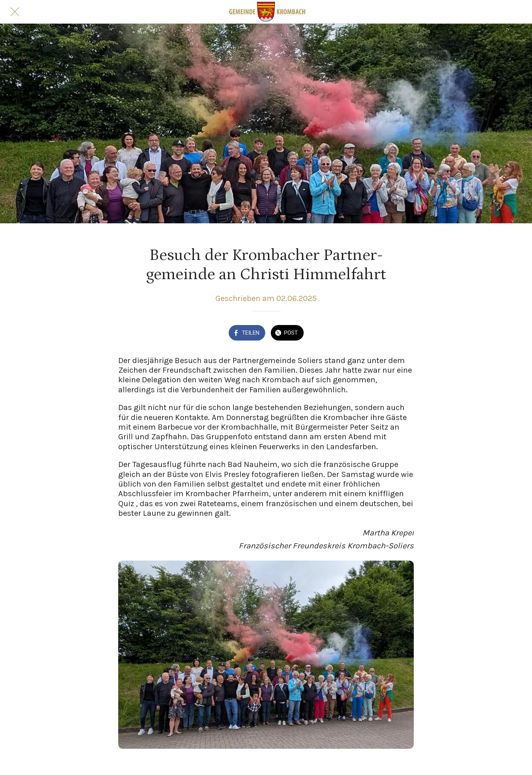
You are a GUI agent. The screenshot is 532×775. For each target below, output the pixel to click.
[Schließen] (15, 12)
